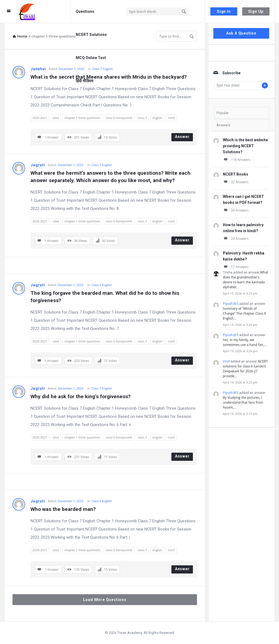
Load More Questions (105, 600)
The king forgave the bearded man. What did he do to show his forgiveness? (106, 297)
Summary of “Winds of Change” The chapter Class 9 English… (244, 313)
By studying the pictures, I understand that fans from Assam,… (243, 402)
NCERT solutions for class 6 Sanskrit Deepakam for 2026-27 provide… (245, 369)
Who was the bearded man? (63, 509)
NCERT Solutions (91, 35)
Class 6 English (102, 285)
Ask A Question (241, 33)
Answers (223, 125)
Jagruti (38, 165)
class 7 (142, 118)
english (157, 118)
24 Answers (236, 239)
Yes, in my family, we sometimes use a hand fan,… (245, 342)
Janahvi (38, 69)
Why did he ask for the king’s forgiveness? (81, 396)
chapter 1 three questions (82, 118)
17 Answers (236, 267)
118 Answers (237, 160)
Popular (223, 113)
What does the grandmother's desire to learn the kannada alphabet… (245, 280)
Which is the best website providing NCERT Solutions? (245, 146)
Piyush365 (231, 304)
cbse (56, 118)
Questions (85, 11)
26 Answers (236, 210)
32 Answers (236, 182)
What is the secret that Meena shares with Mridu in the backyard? (109, 77)
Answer (182, 137)
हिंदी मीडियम (84, 81)
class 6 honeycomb (119, 118)
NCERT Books (236, 174)
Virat (226, 361)
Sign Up (256, 11)
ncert (172, 118)
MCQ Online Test (91, 58)
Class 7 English (102, 165)
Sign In (224, 11)
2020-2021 (40, 118)
